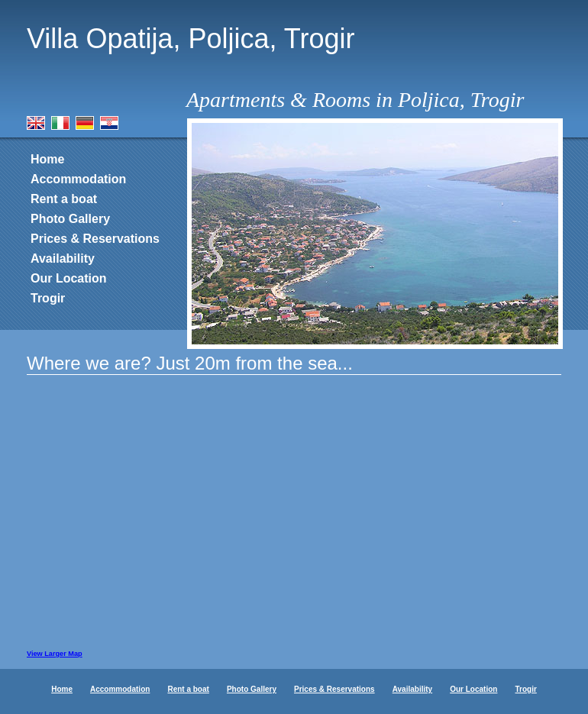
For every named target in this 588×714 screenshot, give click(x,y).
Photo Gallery (70, 219)
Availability (63, 258)
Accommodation (78, 179)
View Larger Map (55, 654)
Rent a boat (64, 199)
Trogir (48, 298)
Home (47, 159)
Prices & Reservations (95, 239)
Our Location (69, 278)
